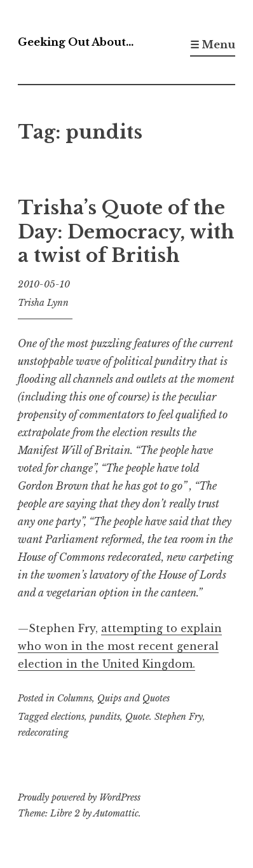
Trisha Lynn (43, 303)
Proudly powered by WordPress (79, 797)
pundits (105, 717)
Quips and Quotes (133, 698)
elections (68, 717)
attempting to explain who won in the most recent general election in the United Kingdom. (120, 646)
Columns (75, 698)
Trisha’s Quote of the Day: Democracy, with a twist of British (126, 232)
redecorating (43, 733)
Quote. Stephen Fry (164, 717)
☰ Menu (213, 45)
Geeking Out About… (76, 42)
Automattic (116, 813)
